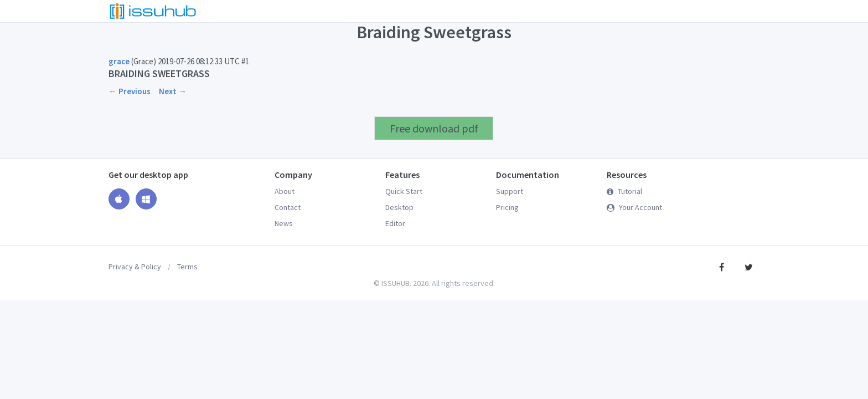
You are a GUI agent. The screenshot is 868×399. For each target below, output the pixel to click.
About (285, 191)
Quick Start (404, 191)
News (284, 223)
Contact (288, 207)
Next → (173, 91)
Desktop (399, 207)
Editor (395, 223)
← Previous (130, 91)
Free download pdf (434, 128)
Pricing (507, 207)
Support (510, 191)
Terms (187, 267)
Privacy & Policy (135, 267)
